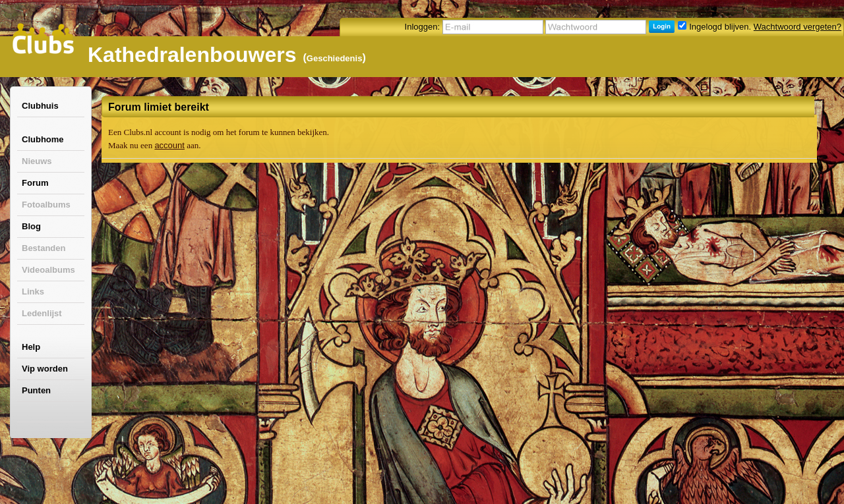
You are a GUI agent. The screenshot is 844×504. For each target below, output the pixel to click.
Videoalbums (48, 270)
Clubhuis (40, 106)
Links (33, 292)
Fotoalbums (46, 205)
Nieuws (37, 161)
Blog (31, 226)
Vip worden (45, 369)
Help (31, 347)
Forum (35, 183)
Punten (36, 390)
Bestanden (44, 248)
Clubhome (43, 139)
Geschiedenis (335, 58)
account (169, 145)
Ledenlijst (42, 313)
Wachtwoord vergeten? (798, 27)
